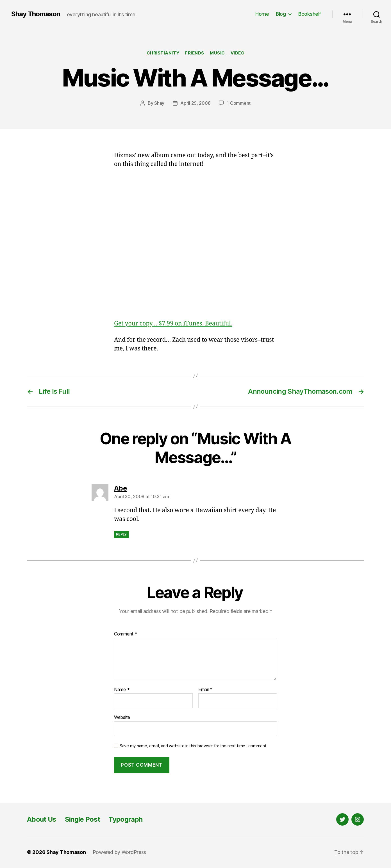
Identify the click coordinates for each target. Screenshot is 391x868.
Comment (126, 634)
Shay (159, 103)
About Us (42, 819)
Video (238, 53)
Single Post (83, 819)
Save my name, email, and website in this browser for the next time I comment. (194, 746)
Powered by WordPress (120, 852)
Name (122, 690)
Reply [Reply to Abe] (121, 534)
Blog (281, 14)
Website (122, 717)
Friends (195, 53)
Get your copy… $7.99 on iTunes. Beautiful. (173, 324)
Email (205, 690)
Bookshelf (310, 14)
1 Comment (239, 103)
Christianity (163, 53)
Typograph (125, 819)
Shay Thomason (36, 14)
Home (262, 14)
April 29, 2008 (195, 103)
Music (217, 53)
